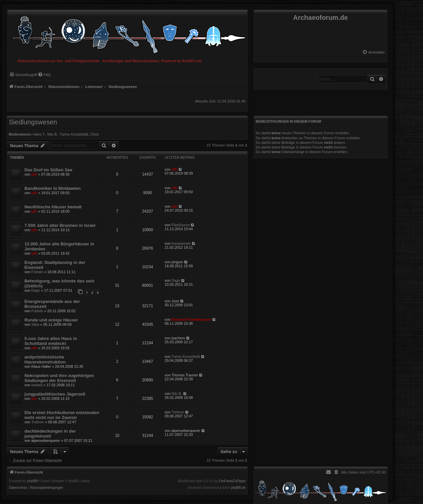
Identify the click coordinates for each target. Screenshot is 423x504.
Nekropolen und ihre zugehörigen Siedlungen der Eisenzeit (59, 378)
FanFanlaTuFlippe (232, 481)
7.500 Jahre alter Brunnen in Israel (60, 225)
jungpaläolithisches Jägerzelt (55, 394)
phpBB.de (238, 488)
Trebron (38, 422)
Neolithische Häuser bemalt (53, 207)
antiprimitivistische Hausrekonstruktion (45, 359)
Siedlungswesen (33, 122)
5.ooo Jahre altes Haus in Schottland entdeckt (51, 341)
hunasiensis (181, 243)
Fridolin (37, 272)
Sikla (35, 324)
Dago (36, 290)
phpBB (32, 481)
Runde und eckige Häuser (51, 320)
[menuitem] (373, 52)
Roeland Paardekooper (191, 319)
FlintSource (181, 225)
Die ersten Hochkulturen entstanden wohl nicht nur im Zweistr (62, 415)
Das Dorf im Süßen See (48, 170)
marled (37, 385)
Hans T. (39, 134)
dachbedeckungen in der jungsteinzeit (50, 434)
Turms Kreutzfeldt (74, 134)
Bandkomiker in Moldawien (53, 188)
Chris (95, 134)
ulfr (34, 174)
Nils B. (53, 134)
